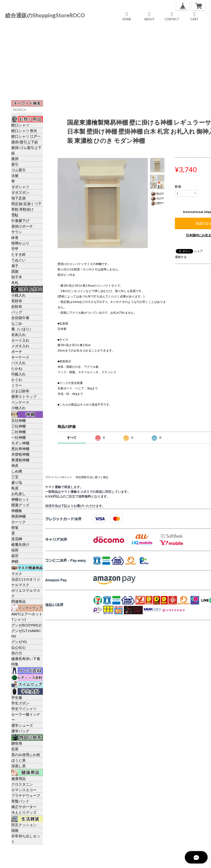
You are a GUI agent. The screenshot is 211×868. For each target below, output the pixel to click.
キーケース (20, 357)
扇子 (15, 266)
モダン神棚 (20, 443)
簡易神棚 (19, 516)
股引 (15, 164)
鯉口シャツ (20, 125)
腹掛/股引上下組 (25, 142)
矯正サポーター (24, 807)
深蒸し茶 (19, 766)
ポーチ (17, 351)
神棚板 (17, 511)
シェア (198, 251)
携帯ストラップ (24, 396)
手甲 (15, 249)
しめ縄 (17, 471)
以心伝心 (19, 647)
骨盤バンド (20, 801)
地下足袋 (19, 198)
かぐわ (17, 380)
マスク (17, 574)
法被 (15, 175)
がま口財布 (20, 391)
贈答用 (17, 743)
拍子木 (17, 277)
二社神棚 (19, 432)
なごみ (17, 323)
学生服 (17, 697)
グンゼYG (19, 642)
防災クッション (24, 825)
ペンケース (20, 402)
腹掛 (15, 159)
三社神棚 (19, 426)
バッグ (17, 312)
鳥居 (15, 488)
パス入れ (19, 363)
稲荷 (15, 550)
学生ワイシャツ (24, 709)
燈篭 (15, 527)
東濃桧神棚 (20, 460)
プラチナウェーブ (26, 795)
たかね (17, 368)
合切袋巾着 (20, 318)
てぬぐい (19, 260)
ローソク (19, 522)
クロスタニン (22, 784)
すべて (72, 437)
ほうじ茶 (19, 760)
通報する (181, 257)
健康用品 (19, 778)
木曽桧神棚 (20, 454)
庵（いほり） (22, 329)
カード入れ (20, 340)
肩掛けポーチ (22, 226)
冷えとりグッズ (24, 812)
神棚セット (20, 499)
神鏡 (15, 561)
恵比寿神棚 (20, 449)
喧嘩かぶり (20, 243)
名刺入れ (19, 335)
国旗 (15, 271)
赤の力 (17, 653)
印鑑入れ (19, 374)
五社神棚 (19, 420)
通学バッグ (20, 731)
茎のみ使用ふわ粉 (26, 755)
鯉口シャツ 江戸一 (26, 136)
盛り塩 (17, 482)
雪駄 (15, 215)
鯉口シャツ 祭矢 (24, 131)
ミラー (17, 385)
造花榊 (17, 539)
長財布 (17, 301)
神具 (15, 465)
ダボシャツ (20, 187)
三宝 (15, 477)
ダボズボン (20, 192)
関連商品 (19, 601)
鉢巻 (15, 237)
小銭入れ (19, 295)
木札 (15, 282)
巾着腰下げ (20, 220)
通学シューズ (22, 725)
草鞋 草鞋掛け (22, 209)
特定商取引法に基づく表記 (92, 477)
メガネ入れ (20, 346)
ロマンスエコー (24, 790)
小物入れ (19, 408)
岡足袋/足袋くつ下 (26, 204)
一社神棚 (19, 437)
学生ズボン (20, 703)
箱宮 (15, 556)
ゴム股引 (19, 170)
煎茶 (15, 749)
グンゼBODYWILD (26, 625)
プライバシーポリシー (59, 477)
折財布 (17, 306)
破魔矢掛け (20, 544)
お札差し (19, 494)
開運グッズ (20, 505)
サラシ (17, 232)
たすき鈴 (19, 254)
